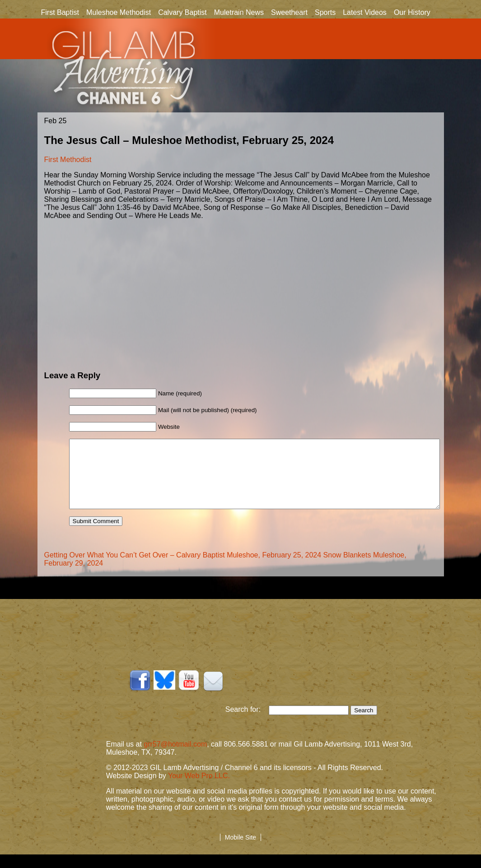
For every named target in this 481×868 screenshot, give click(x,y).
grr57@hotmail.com (175, 758)
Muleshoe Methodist (119, 12)
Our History (412, 13)
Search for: (247, 723)
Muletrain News (239, 12)
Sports (325, 12)
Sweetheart (289, 12)
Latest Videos (365, 12)
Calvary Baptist (182, 12)
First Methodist (68, 160)
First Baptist (60, 12)
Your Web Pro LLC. (199, 789)
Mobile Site (240, 851)
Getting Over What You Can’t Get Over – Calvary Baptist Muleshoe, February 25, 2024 (183, 569)
